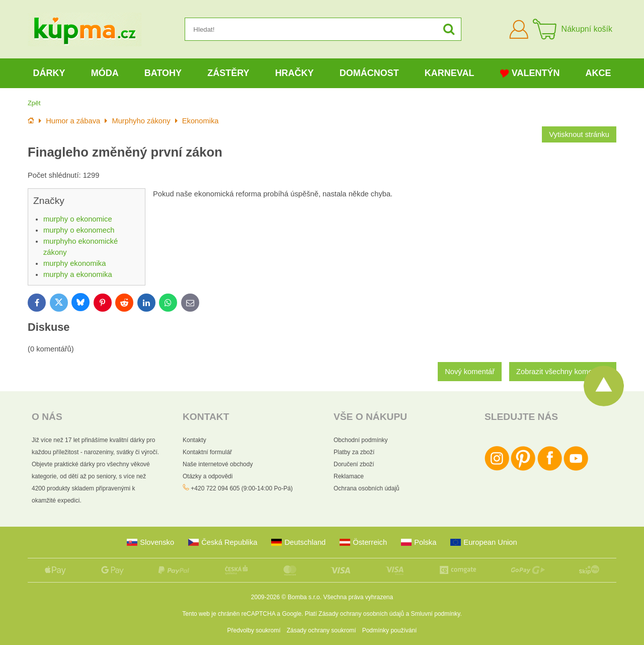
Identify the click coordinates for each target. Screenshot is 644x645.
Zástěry (228, 73)
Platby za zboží (354, 452)
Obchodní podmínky (360, 440)
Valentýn (530, 73)
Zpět (34, 103)
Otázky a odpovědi (208, 476)
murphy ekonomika (74, 263)
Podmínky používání (390, 630)
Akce (598, 73)
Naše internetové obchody (218, 464)
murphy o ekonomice (78, 219)
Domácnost (369, 73)
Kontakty (194, 440)
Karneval (450, 73)
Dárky (49, 73)
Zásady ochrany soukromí (321, 630)
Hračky (295, 73)
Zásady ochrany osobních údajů (361, 614)
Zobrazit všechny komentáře (563, 372)
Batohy (163, 73)
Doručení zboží (354, 464)
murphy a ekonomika (78, 274)
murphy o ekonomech (79, 230)
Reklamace (349, 476)
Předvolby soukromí (254, 630)
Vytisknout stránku (579, 134)
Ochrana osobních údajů (367, 488)
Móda (105, 73)
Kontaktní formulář (207, 452)
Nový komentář (470, 372)
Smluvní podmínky (436, 614)
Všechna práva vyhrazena (358, 597)
